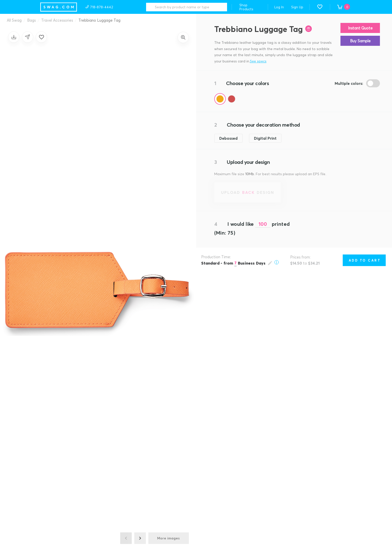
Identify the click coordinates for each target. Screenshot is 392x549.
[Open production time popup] (240, 263)
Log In (279, 7)
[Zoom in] (183, 37)
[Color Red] (232, 99)
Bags (31, 20)
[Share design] (28, 37)
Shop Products (246, 7)
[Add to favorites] (41, 37)
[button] (320, 7)
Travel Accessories (57, 20)
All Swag (14, 20)
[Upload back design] (248, 192)
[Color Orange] (220, 99)
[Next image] (140, 538)
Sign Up (297, 7)
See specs (258, 61)
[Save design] (14, 37)
